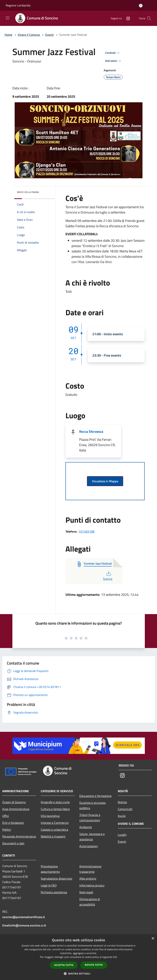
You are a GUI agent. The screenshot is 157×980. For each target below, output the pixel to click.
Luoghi (122, 835)
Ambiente (86, 827)
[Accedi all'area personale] (141, 6)
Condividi (113, 53)
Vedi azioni (114, 61)
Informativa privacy (92, 885)
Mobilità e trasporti (53, 836)
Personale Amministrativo (19, 836)
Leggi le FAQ (49, 885)
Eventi (49, 35)
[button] (79, 974)
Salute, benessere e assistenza (92, 837)
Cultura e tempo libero (55, 809)
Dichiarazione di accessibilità (90, 902)
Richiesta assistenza (54, 892)
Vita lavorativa (50, 816)
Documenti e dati (13, 843)
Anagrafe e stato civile (55, 802)
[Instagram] (127, 18)
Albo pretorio (88, 878)
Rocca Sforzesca (91, 432)
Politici (7, 830)
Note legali (86, 892)
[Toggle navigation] (8, 18)
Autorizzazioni (89, 846)
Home (8, 35)
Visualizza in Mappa (105, 481)
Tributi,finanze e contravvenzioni (90, 818)
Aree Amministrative (16, 809)
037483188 (87, 531)
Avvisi (122, 816)
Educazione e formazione (95, 796)
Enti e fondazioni (13, 823)
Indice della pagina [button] (28, 192)
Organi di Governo (14, 802)
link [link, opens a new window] (115, 957)
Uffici (6, 816)
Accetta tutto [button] (64, 965)
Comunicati (125, 809)
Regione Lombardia (18, 5)
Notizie (122, 802)
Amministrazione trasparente (90, 869)
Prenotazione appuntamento (50, 869)
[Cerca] (149, 18)
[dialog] (78, 957)
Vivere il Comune (29, 35)
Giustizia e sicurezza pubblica (92, 805)
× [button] (153, 939)
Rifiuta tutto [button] (94, 965)
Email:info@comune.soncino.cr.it (24, 925)
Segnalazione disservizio (56, 878)
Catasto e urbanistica (54, 830)
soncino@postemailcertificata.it (24, 917)
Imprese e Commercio (55, 823)
